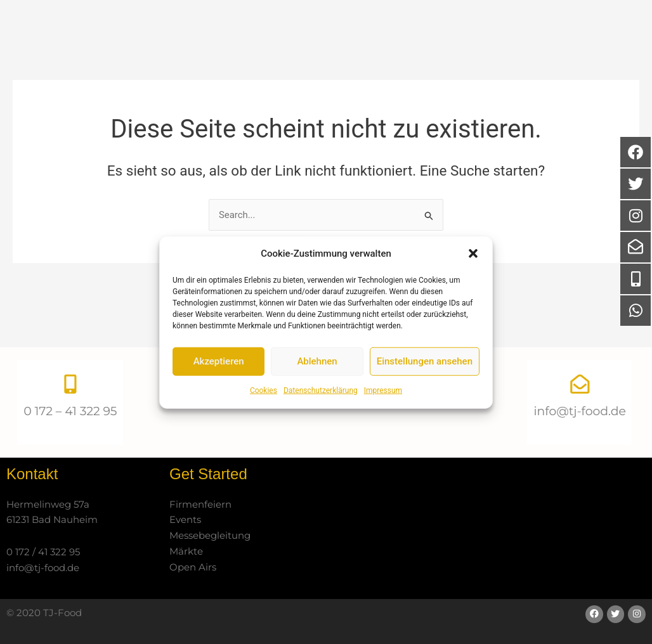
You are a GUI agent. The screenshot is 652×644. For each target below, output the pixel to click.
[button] (473, 254)
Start (230, 44)
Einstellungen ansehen (425, 361)
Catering (365, 45)
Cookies (264, 390)
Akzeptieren (219, 361)
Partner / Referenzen (470, 44)
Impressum (383, 390)
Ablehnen (317, 361)
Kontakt (573, 45)
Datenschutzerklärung (321, 390)
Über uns (289, 44)
